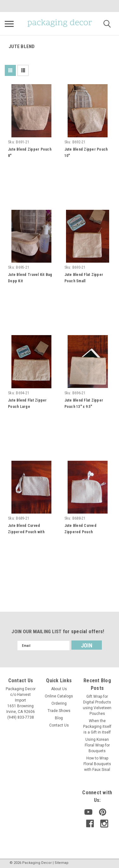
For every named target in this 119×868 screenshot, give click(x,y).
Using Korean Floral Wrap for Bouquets (97, 745)
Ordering (59, 703)
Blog (59, 718)
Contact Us (59, 725)
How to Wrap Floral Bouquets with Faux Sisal (97, 764)
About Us (59, 689)
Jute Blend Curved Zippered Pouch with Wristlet (26, 532)
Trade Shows (59, 711)
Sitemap (62, 863)
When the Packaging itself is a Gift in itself (97, 727)
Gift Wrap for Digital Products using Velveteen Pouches (97, 705)
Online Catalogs (59, 696)
